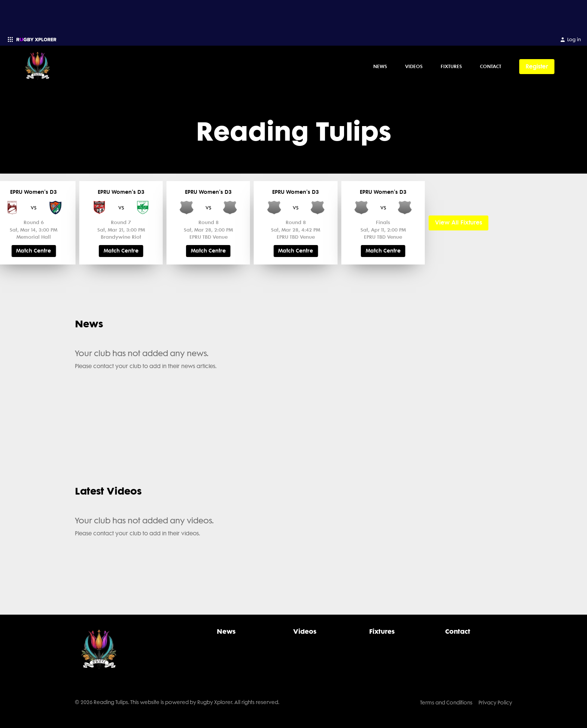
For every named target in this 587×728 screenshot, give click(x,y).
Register (537, 66)
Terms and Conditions (446, 703)
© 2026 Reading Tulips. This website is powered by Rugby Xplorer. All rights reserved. (177, 702)
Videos (414, 66)
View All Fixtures (459, 223)
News (380, 66)
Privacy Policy (495, 703)
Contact (491, 66)
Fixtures (451, 66)
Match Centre (34, 251)
